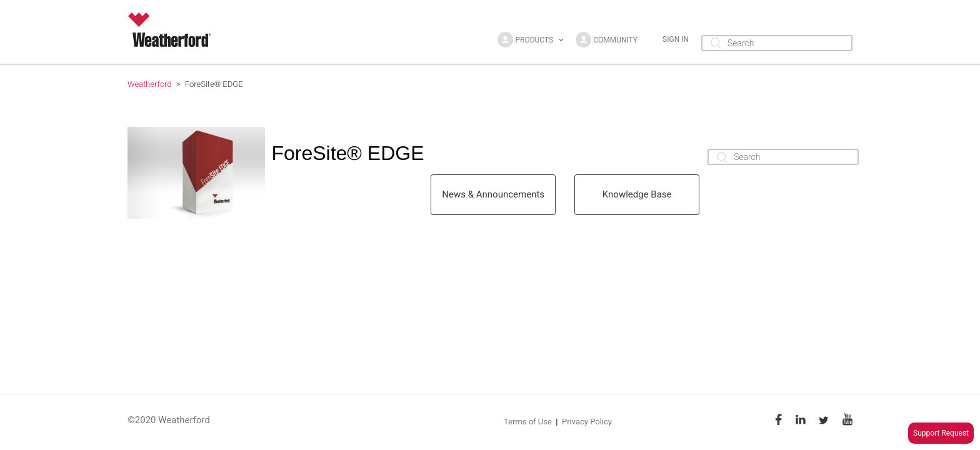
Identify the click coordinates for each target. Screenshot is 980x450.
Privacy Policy (587, 422)
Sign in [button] (676, 39)
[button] (530, 40)
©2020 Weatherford (169, 420)
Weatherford (150, 84)
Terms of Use (528, 422)
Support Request (941, 433)
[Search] (777, 43)
